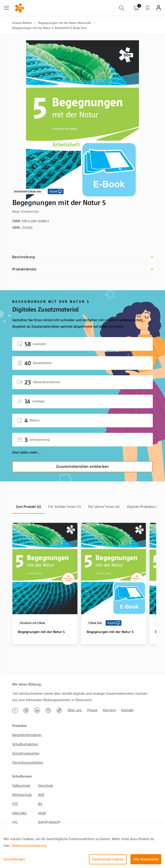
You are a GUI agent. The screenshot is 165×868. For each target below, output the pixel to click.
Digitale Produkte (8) (143, 507)
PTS (15, 804)
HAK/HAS (19, 813)
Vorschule (46, 786)
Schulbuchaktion (25, 744)
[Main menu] (6, 8)
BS (40, 804)
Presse (92, 710)
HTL (15, 822)
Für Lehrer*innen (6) (104, 507)
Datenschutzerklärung (29, 846)
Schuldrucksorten (26, 753)
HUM (42, 813)
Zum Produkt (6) (28, 507)
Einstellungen (14, 859)
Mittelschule (22, 795)
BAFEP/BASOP (49, 822)
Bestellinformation (27, 735)
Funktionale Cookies (108, 859)
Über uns (75, 710)
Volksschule (21, 786)
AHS (41, 795)
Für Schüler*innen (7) (65, 507)
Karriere (109, 710)
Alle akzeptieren (146, 859)
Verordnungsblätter (28, 763)
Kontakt (127, 710)
